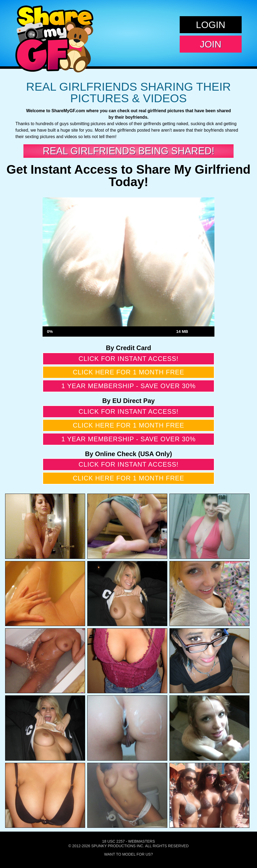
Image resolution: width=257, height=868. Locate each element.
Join (211, 44)
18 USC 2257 (113, 841)
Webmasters (141, 841)
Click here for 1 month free (128, 372)
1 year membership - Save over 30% (129, 386)
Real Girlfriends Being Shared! (129, 151)
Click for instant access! (129, 359)
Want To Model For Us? (129, 854)
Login (211, 25)
